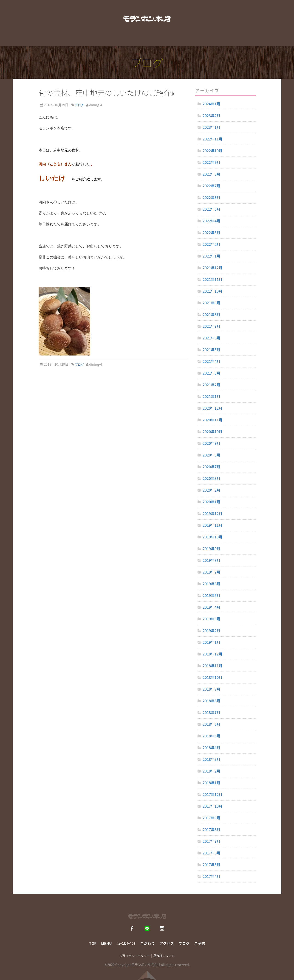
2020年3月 (211, 478)
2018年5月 (211, 736)
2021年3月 (211, 373)
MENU (106, 943)
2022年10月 (212, 151)
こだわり (156, 40)
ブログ (219, 40)
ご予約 (200, 943)
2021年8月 (211, 314)
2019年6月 (211, 584)
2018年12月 (212, 654)
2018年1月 (211, 783)
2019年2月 (211, 630)
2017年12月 (212, 794)
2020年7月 (211, 467)
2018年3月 (211, 759)
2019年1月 (211, 642)
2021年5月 (211, 350)
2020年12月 (212, 408)
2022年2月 (211, 244)
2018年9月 (211, 689)
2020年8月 (211, 455)
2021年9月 (211, 303)
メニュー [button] (59, 40)
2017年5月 (211, 865)
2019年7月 (211, 572)
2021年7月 (211, 326)
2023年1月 (211, 127)
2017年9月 (211, 818)
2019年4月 (211, 607)
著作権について (164, 956)
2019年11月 (212, 525)
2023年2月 (211, 115)
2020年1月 (211, 502)
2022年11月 (212, 139)
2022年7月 (211, 186)
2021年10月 (212, 291)
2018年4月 (211, 748)
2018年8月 (211, 701)
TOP (30, 40)
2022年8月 (211, 174)
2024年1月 (211, 104)
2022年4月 (211, 221)
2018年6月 (211, 724)
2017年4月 (211, 876)
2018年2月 (211, 771)
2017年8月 (211, 829)
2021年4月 (211, 361)
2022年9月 (211, 162)
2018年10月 (212, 677)
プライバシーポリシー (135, 956)
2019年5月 (211, 595)
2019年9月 (211, 549)
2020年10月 (212, 431)
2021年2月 (211, 385)
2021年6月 (211, 338)
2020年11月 (212, 420)
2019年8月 (211, 560)
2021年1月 (211, 396)
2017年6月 (211, 853)
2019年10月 (212, 537)
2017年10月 (212, 806)
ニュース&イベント (109, 40)
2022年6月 (211, 197)
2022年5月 (211, 209)
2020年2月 (211, 490)
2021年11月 (212, 279)
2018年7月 (211, 712)
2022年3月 (211, 232)
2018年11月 (212, 666)
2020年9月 (211, 443)
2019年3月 (211, 619)
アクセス (189, 40)
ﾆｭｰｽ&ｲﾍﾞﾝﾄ (126, 943)
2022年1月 (211, 256)
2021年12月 (212, 268)
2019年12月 (212, 513)
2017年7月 (211, 841)
